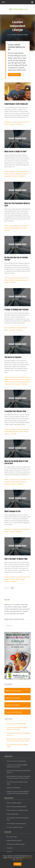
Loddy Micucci (17, 226)
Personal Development (15, 228)
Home (9, 35)
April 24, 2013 (8, 328)
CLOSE (17, 864)
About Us (9, 852)
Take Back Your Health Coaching (16, 844)
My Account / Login (12, 837)
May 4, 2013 (8, 278)
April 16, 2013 (8, 377)
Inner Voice (18, 380)
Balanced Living (25, 172)
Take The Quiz (14, 75)
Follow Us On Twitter (12, 705)
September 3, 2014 (9, 122)
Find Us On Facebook (13, 698)
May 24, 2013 (8, 226)
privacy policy (28, 858)
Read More (20, 124)
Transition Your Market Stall (15, 411)
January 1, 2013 (8, 480)
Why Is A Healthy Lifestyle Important (17, 807)
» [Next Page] (14, 588)
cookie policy (19, 860)
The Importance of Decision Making (16, 824)
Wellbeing (7, 484)
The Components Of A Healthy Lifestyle (17, 810)
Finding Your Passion (10, 174)
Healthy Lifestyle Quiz (13, 814)
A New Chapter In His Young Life (16, 104)
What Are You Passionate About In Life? (17, 204)
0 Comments (12, 124)
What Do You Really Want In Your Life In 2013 (16, 462)
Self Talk (11, 384)
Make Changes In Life (12, 511)
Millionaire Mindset (9, 382)
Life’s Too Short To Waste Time (16, 559)
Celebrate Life (26, 480)
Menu (17, 2)
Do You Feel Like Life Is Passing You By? (16, 259)
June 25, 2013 (8, 172)
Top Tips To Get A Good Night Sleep (16, 724)
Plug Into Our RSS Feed (14, 712)
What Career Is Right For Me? (15, 151)
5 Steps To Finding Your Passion (16, 310)
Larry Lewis (19, 122)
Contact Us (10, 848)
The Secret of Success (13, 357)
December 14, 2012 (9, 529)
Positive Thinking (23, 432)
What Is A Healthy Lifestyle (14, 803)
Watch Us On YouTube (13, 691)
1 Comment (24, 228)
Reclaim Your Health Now (14, 788)
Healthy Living (19, 174)
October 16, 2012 (9, 577)
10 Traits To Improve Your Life (15, 827)
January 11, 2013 (9, 429)
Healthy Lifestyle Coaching (14, 840)
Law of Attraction (26, 380)
